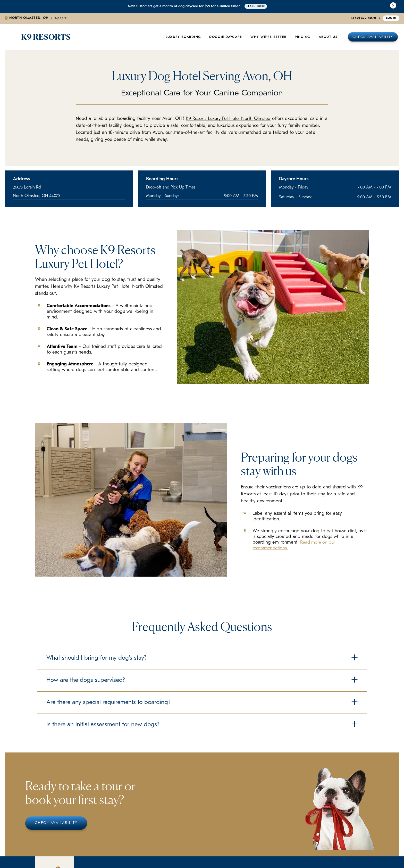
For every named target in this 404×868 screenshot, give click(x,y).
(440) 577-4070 (364, 18)
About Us (328, 37)
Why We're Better (269, 37)
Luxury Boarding (183, 37)
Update (61, 18)
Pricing (302, 37)
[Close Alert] (393, 6)
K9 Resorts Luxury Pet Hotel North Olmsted (230, 119)
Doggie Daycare (226, 37)
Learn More (256, 6)
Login (391, 18)
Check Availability (373, 37)
